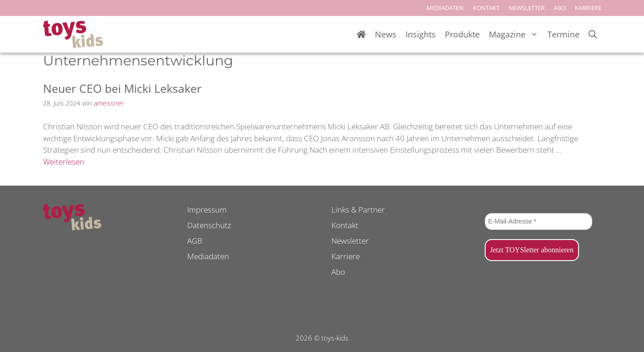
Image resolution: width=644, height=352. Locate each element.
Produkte (462, 34)
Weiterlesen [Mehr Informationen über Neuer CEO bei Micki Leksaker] (64, 162)
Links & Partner (358, 210)
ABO (560, 8)
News (386, 34)
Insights (421, 34)
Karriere (346, 256)
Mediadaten (208, 256)
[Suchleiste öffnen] (593, 35)
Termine (563, 34)
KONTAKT (486, 8)
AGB (195, 241)
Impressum (207, 210)
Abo (338, 272)
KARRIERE (588, 8)
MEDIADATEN (445, 8)
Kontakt (345, 225)
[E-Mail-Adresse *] (538, 221)
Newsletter (350, 241)
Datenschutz (209, 225)
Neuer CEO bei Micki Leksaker (122, 88)
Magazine (516, 35)
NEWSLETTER (527, 8)
